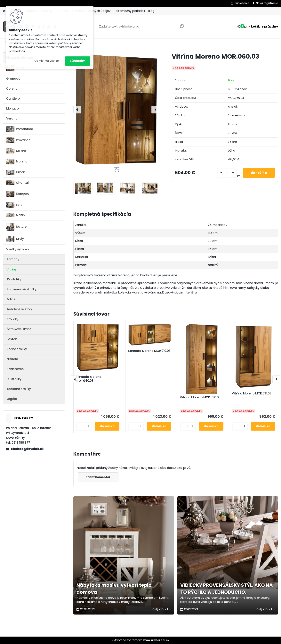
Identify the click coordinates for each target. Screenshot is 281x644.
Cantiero (13, 99)
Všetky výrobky (18, 249)
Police (11, 299)
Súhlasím (78, 61)
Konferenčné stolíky (21, 289)
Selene (16, 151)
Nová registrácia (267, 3)
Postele (12, 339)
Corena (12, 89)
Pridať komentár (98, 477)
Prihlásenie (242, 3)
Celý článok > (162, 609)
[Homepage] (4, 11)
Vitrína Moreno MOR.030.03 (200, 397)
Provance (18, 140)
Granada (13, 79)
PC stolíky (14, 379)
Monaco (12, 108)
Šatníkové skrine (19, 329)
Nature (16, 227)
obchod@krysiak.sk (27, 449)
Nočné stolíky (17, 349)
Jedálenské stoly (19, 309)
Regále (12, 399)
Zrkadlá (12, 359)
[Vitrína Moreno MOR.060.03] (116, 110)
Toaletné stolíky (19, 389)
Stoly (15, 239)
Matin (16, 215)
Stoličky (12, 319)
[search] (182, 28)
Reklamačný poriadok (129, 11)
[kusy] (227, 173)
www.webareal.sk (156, 640)
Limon (16, 172)
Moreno (17, 162)
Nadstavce (15, 369)
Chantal (17, 183)
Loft (14, 205)
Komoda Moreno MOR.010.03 (149, 351)
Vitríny (12, 269)
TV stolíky (14, 279)
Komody (13, 259)
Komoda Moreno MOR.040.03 (89, 379)
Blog (151, 11)
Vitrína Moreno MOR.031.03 (252, 393)
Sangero (18, 194)
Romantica (20, 129)
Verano (12, 118)
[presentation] (77, 110)
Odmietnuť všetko (47, 61)
